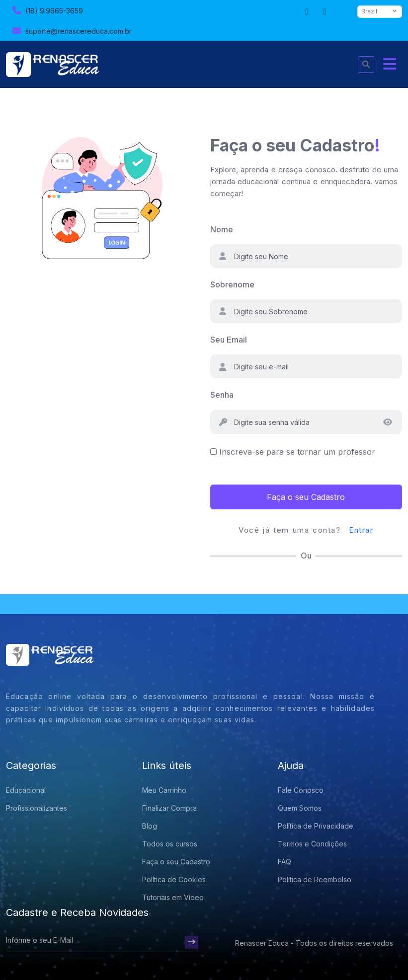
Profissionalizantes (37, 808)
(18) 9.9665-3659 (46, 10)
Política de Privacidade (316, 826)
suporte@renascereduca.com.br (71, 31)
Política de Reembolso (315, 879)
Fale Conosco (301, 790)
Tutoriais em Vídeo (173, 897)
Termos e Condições (312, 844)
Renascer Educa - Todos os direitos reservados (314, 943)
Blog (150, 826)
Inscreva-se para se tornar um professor (297, 452)
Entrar (361, 530)
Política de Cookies (174, 879)
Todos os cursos (170, 844)
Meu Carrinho (164, 790)
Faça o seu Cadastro (306, 497)
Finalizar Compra (169, 808)
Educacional (26, 790)
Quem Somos (300, 808)
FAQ (285, 862)
